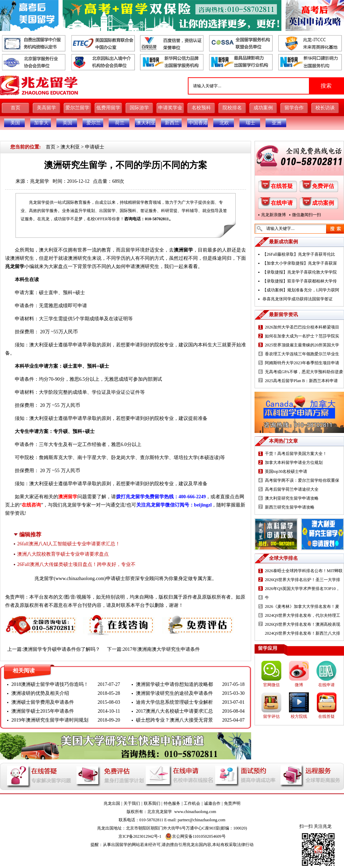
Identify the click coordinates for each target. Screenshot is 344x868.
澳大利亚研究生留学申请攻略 (292, 498)
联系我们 (152, 803)
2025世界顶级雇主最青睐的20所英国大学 (302, 345)
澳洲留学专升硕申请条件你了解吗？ (62, 649)
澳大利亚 (146, 123)
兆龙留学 (40, 181)
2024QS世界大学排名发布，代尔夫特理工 (303, 615)
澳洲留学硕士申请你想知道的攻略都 (174, 684)
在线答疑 (282, 186)
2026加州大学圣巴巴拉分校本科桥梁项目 (302, 327)
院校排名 (232, 108)
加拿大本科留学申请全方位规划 (294, 463)
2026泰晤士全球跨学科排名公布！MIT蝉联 (304, 571)
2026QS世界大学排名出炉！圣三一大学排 (303, 580)
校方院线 (299, 716)
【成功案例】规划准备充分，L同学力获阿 (301, 290)
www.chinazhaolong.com (80, 578)
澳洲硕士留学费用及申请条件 (43, 702)
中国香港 (198, 123)
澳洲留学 (183, 250)
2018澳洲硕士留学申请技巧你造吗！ (50, 684)
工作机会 (192, 803)
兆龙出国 (112, 803)
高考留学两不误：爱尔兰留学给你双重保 (302, 480)
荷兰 (120, 123)
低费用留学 (108, 108)
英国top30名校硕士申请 (286, 471)
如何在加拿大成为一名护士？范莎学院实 (302, 336)
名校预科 (201, 108)
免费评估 (323, 186)
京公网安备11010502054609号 (195, 836)
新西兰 (172, 123)
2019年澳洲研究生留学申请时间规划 (50, 720)
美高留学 (46, 108)
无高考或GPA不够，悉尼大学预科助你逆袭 (304, 372)
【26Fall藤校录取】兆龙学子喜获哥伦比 (299, 254)
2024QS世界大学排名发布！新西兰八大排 (303, 633)
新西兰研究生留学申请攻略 (290, 507)
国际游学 (139, 108)
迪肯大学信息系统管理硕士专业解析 (174, 702)
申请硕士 (95, 147)
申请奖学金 (170, 108)
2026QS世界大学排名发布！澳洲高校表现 (303, 624)
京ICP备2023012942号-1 (140, 836)
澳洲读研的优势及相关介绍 (40, 693)
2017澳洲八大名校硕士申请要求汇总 (174, 711)
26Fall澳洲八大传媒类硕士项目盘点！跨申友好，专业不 (76, 564)
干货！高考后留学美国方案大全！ (296, 454)
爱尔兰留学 (77, 108)
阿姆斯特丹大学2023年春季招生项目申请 (302, 363)
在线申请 (282, 203)
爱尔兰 (94, 123)
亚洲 (277, 123)
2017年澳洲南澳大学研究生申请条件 (161, 649)
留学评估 (271, 716)
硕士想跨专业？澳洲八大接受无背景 (174, 720)
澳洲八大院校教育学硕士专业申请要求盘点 (63, 554)
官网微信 (271, 685)
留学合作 (294, 108)
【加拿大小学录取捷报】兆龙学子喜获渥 (300, 263)
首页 (15, 108)
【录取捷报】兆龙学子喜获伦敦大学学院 (300, 272)
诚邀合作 (212, 803)
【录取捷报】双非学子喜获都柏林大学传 (300, 281)
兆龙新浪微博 (273, 215)
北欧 (224, 123)
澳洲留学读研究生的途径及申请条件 (174, 693)
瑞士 (250, 123)
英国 (67, 123)
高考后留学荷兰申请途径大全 (292, 489)
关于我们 (132, 803)
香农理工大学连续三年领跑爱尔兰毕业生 (302, 354)
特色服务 (172, 803)
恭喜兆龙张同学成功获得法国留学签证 (298, 299)
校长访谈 (325, 108)
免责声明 (232, 803)
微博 (299, 685)
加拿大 (41, 123)
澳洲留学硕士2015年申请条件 (43, 711)
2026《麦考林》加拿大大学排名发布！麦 (302, 607)
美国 (15, 123)
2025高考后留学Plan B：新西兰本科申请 (301, 381)
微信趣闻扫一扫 (307, 215)
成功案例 (263, 108)
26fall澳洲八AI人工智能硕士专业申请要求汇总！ (69, 544)
